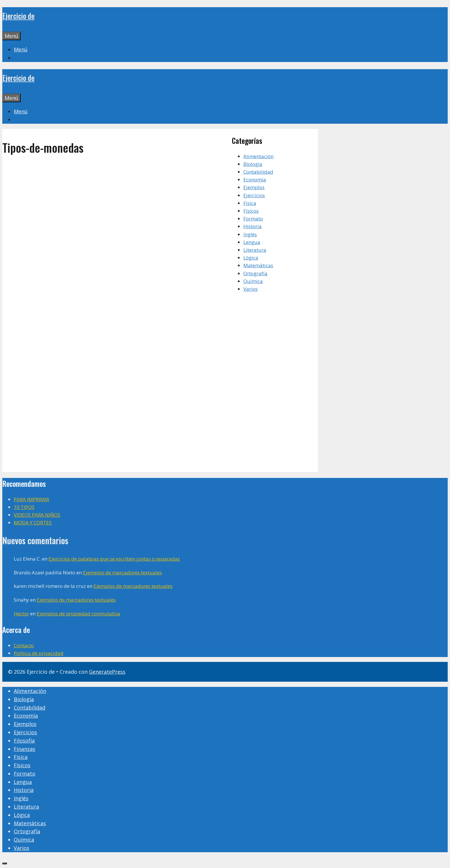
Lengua (252, 242)
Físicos (251, 211)
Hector (21, 614)
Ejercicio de (18, 16)
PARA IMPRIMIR (31, 499)
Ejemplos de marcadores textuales (122, 572)
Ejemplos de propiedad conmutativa (78, 614)
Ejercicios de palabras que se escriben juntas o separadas (114, 559)
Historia (253, 226)
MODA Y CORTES (33, 523)
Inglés (250, 234)
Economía (255, 180)
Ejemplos (254, 187)
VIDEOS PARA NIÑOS (37, 515)
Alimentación (258, 156)
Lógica (251, 258)
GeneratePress (107, 672)
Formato (253, 219)
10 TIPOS (24, 507)
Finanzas (25, 749)
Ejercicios (254, 195)
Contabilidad (258, 172)
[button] (21, 49)
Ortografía (255, 273)
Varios (251, 289)
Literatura (255, 250)
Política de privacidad (39, 653)
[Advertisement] (117, 207)
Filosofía (24, 741)
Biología (253, 164)
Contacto (24, 645)
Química (253, 281)
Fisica (250, 203)
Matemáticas (258, 265)
